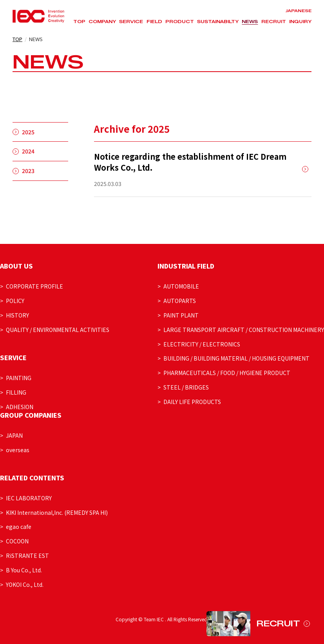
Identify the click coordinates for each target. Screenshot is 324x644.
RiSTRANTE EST (27, 556)
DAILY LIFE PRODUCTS (192, 402)
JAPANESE (298, 11)
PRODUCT (180, 22)
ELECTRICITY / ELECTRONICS (202, 344)
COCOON (17, 541)
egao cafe (19, 527)
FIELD (154, 22)
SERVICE (131, 22)
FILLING (16, 392)
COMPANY (102, 22)
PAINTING (19, 378)
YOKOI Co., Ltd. (25, 584)
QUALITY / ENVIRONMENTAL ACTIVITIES (58, 330)
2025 (28, 132)
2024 (28, 151)
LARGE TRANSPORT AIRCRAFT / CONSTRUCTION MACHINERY (244, 330)
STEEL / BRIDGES (186, 387)
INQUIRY (300, 22)
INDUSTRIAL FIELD (186, 266)
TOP (79, 22)
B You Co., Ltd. (24, 570)
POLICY (15, 301)
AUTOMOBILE (181, 286)
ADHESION (20, 407)
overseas (18, 450)
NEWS (250, 22)
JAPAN (14, 435)
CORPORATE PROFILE (34, 286)
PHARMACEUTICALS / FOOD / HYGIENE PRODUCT (227, 373)
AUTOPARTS (180, 301)
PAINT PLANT (181, 315)
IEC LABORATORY (29, 498)
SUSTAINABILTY (218, 22)
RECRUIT (274, 22)
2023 (28, 171)
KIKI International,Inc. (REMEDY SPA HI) (57, 512)
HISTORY (17, 315)
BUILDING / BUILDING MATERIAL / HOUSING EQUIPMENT (236, 358)
